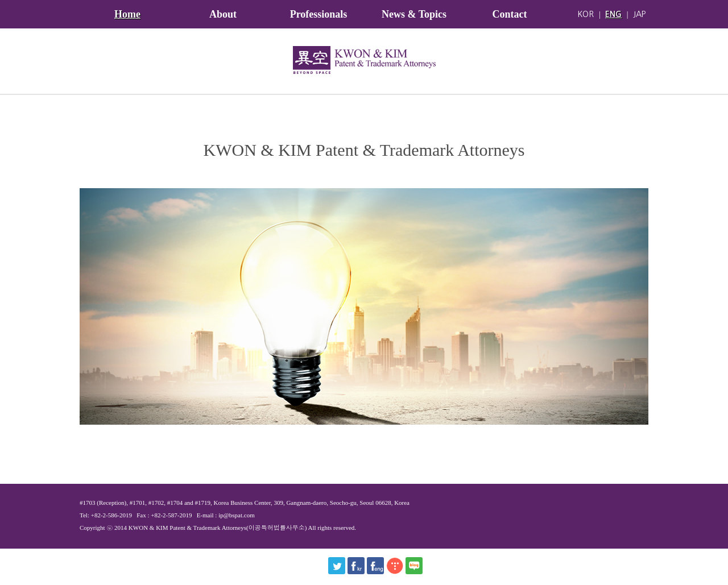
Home (127, 14)
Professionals (319, 14)
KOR (586, 14)
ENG (613, 14)
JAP (639, 14)
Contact (510, 14)
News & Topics (414, 14)
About (223, 14)
